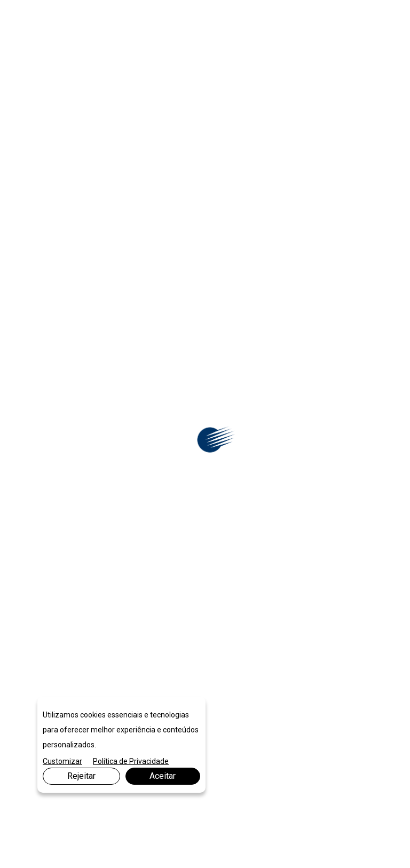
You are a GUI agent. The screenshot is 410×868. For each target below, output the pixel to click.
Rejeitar (81, 776)
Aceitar (163, 776)
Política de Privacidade (131, 761)
